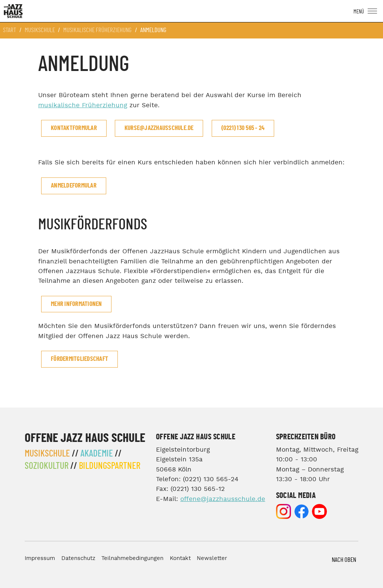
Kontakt (180, 558)
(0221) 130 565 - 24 (243, 128)
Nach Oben (344, 560)
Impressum (40, 558)
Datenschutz (78, 558)
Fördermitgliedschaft (79, 359)
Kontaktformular (74, 128)
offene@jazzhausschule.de (223, 499)
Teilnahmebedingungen (132, 558)
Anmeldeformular (74, 186)
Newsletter (212, 558)
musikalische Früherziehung (83, 106)
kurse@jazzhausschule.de (159, 128)
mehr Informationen (76, 304)
